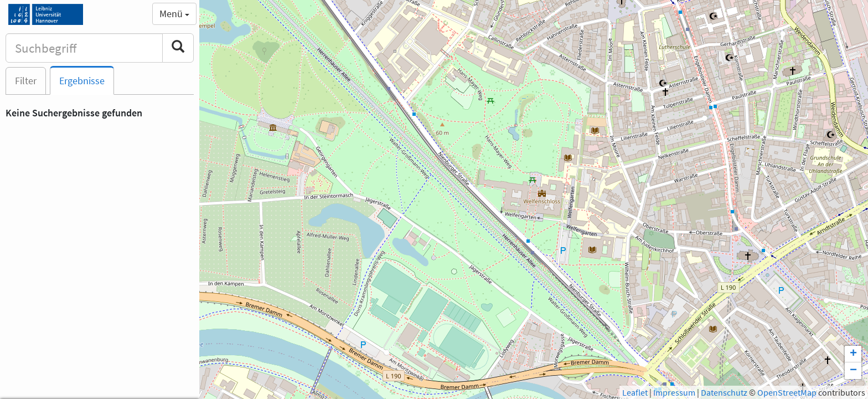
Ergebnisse (82, 81)
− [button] (853, 371)
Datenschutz (724, 392)
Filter (26, 81)
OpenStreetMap (787, 392)
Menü (174, 14)
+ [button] (853, 354)
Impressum (674, 392)
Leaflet (635, 392)
